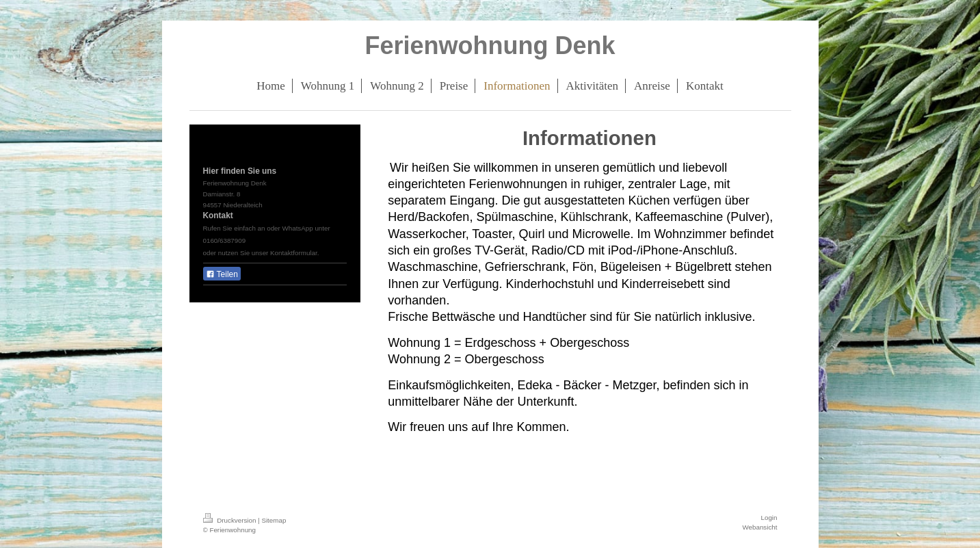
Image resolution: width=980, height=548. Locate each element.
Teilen (222, 274)
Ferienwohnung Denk (490, 45)
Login (769, 518)
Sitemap (274, 520)
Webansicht (759, 527)
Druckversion (231, 520)
